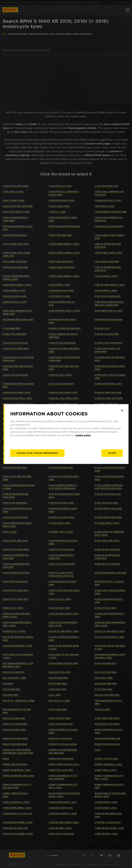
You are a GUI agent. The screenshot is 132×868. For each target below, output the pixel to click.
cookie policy (83, 435)
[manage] (37, 453)
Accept (112, 453)
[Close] (122, 411)
